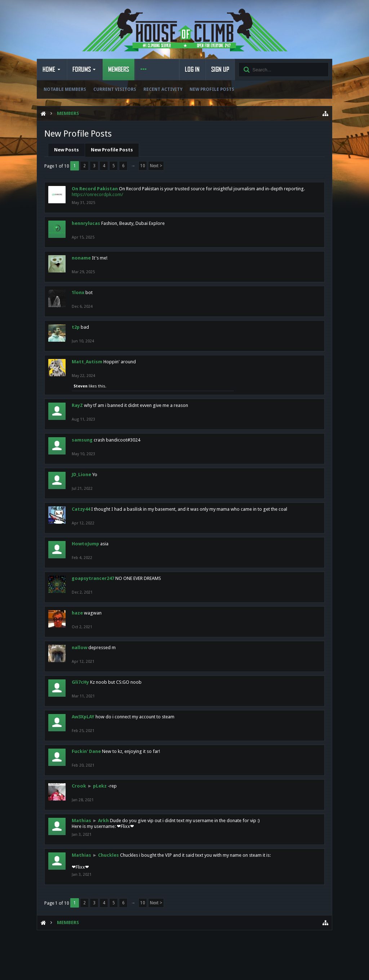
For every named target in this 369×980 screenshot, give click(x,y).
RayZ (77, 405)
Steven (81, 386)
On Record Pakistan (95, 189)
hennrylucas (86, 223)
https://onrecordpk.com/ (97, 194)
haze (77, 613)
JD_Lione (81, 475)
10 (143, 166)
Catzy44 (81, 509)
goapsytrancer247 (93, 578)
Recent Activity (163, 89)
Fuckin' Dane (86, 751)
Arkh (103, 821)
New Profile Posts (212, 89)
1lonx (78, 292)
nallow (79, 648)
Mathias (81, 821)
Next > (156, 166)
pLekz (100, 786)
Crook (79, 786)
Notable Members (65, 89)
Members (119, 70)
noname (81, 258)
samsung (82, 440)
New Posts (66, 150)
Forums (82, 70)
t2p (76, 327)
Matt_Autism (87, 362)
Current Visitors (115, 89)
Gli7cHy (80, 682)
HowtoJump (85, 544)
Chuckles (108, 855)
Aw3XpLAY (83, 717)
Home (49, 70)
